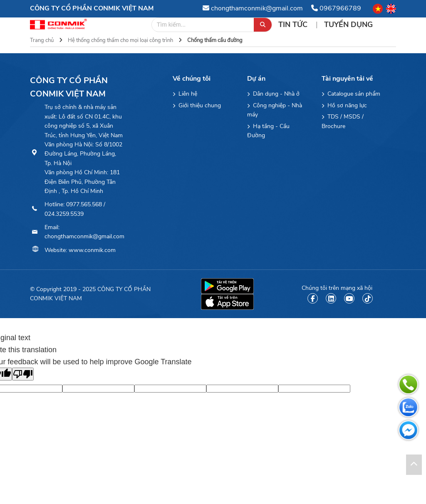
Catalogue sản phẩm (351, 94)
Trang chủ (42, 40)
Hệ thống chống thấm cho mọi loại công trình (120, 40)
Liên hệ (185, 94)
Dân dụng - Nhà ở (273, 94)
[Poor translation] (23, 374)
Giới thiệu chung (197, 105)
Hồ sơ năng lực (344, 105)
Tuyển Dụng (348, 25)
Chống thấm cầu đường (215, 40)
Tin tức (294, 25)
